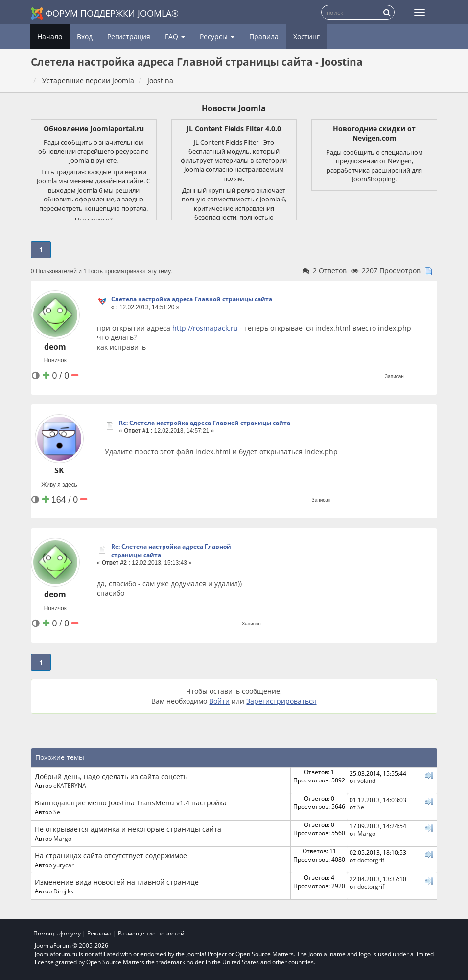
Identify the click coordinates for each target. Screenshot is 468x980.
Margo (62, 838)
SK (59, 470)
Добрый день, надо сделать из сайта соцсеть (111, 776)
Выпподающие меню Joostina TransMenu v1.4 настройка (131, 803)
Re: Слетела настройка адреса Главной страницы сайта (205, 423)
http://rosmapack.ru (205, 328)
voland (366, 780)
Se (57, 812)
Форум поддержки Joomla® (105, 13)
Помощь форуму (57, 933)
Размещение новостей (151, 933)
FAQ (175, 36)
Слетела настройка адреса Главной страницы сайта (192, 299)
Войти (219, 701)
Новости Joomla (234, 108)
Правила (264, 36)
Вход (85, 36)
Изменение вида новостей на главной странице (117, 882)
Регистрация (129, 36)
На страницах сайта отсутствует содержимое (111, 856)
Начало (50, 36)
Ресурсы (217, 36)
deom (55, 347)
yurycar (64, 865)
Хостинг (306, 36)
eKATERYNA (70, 785)
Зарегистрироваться (281, 701)
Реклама (99, 933)
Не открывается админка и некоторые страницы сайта (128, 829)
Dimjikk (63, 891)
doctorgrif (371, 860)
